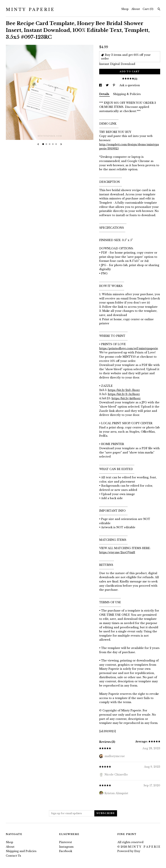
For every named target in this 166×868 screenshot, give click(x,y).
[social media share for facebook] (101, 85)
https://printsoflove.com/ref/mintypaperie (129, 348)
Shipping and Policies (21, 851)
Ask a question (130, 85)
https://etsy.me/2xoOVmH (117, 552)
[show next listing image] (61, 144)
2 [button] (46, 144)
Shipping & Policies (127, 94)
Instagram (66, 847)
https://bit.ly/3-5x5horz (124, 394)
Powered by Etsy (129, 851)
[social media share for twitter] (108, 85)
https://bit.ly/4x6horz (126, 398)
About (136, 9)
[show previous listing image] (38, 144)
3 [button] (50, 144)
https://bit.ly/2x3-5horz (124, 390)
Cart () (148, 9)
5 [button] (56, 144)
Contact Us (13, 856)
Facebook (66, 851)
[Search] (159, 9)
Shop (125, 9)
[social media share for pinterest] (114, 85)
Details (104, 94)
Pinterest (66, 842)
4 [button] (53, 144)
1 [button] (43, 144)
